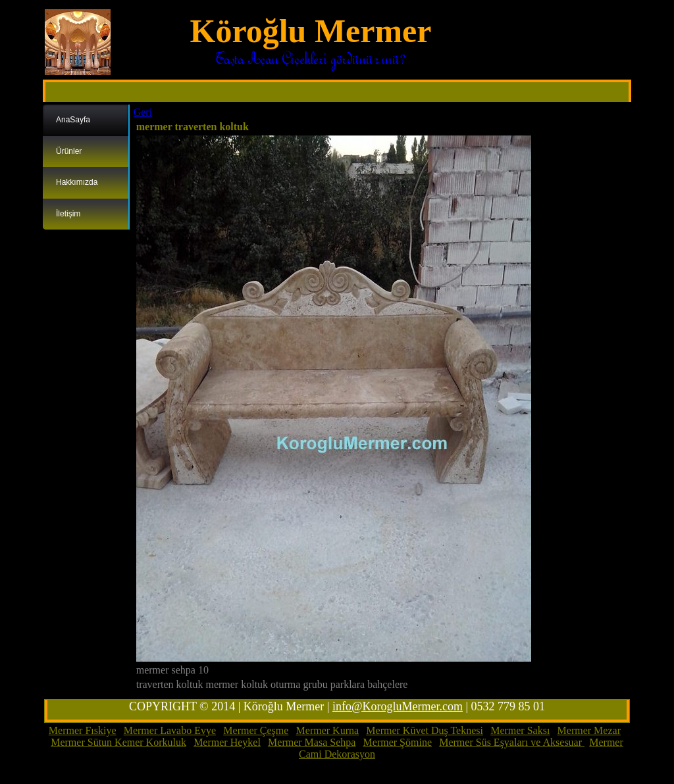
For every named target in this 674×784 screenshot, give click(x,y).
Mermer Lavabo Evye (170, 730)
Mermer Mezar (589, 730)
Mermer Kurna (328, 730)
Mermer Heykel (227, 742)
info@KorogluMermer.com (398, 706)
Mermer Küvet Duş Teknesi (425, 730)
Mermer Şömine (398, 742)
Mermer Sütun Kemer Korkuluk (118, 742)
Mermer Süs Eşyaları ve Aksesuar (512, 742)
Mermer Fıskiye (83, 730)
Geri (143, 112)
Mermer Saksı (520, 730)
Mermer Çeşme (256, 730)
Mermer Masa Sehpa (312, 742)
